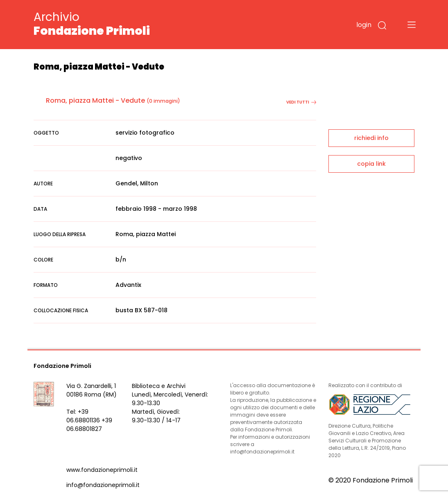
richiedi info (371, 138)
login (364, 25)
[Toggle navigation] (412, 25)
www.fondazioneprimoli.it (102, 470)
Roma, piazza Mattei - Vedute (95, 100)
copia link (371, 164)
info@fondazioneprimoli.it (103, 485)
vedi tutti (301, 102)
